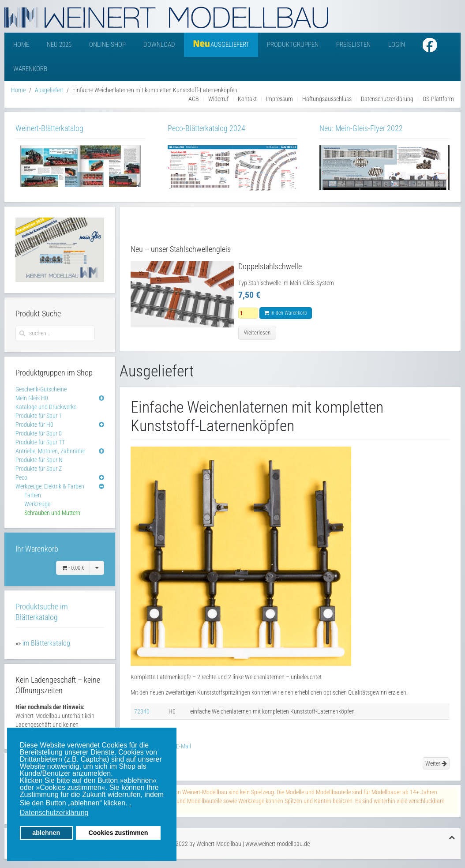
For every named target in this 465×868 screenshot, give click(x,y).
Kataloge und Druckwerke (46, 407)
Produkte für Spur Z (39, 469)
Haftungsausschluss (327, 99)
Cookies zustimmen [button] (118, 833)
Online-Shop (107, 45)
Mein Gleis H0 (32, 398)
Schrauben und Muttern (52, 513)
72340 (142, 711)
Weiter (436, 763)
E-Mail (179, 746)
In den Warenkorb (286, 313)
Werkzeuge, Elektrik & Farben (50, 486)
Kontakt (247, 99)
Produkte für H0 (34, 425)
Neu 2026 (59, 45)
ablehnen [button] (46, 833)
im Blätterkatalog (46, 643)
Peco (21, 477)
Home (21, 45)
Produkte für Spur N (39, 460)
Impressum (279, 99)
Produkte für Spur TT (40, 442)
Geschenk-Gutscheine (41, 389)
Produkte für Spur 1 (39, 416)
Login (397, 45)
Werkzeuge (37, 504)
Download (159, 45)
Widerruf (218, 99)
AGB (194, 99)
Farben (33, 495)
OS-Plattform (438, 99)
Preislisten (353, 45)
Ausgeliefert (49, 90)
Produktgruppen (293, 45)
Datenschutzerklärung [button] (54, 813)
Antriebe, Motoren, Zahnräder (50, 451)
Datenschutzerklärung (387, 99)
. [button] (130, 803)
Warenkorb (30, 69)
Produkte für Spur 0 (39, 433)
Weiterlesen (257, 333)
